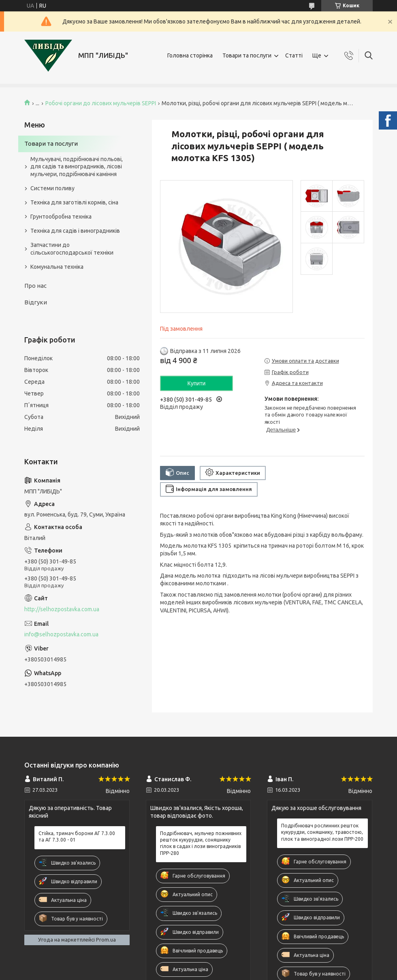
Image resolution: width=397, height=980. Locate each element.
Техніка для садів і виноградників (75, 231)
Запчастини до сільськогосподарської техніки (72, 249)
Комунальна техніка (57, 267)
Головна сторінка (190, 55)
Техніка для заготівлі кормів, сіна (74, 202)
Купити (197, 383)
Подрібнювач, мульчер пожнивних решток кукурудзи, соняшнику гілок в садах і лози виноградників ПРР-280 (201, 843)
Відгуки (36, 302)
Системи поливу (52, 188)
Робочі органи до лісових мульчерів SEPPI (101, 103)
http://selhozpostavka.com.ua (62, 609)
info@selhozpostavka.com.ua (61, 634)
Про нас (35, 286)
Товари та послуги (247, 55)
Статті (294, 55)
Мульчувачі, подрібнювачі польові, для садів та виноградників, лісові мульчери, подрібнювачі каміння (77, 167)
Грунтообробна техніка (61, 217)
